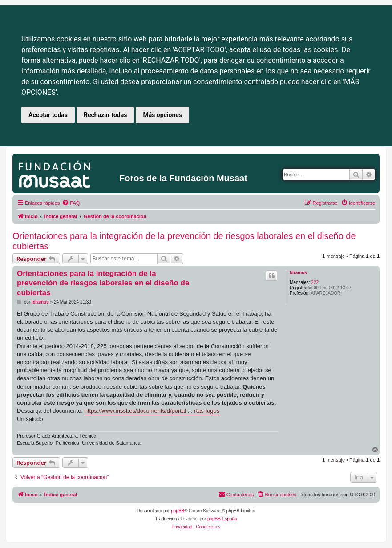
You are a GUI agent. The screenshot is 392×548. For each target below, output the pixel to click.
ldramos (298, 273)
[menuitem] (71, 203)
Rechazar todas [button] (105, 115)
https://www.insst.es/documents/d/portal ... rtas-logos (152, 411)
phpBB (178, 511)
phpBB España (222, 519)
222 (315, 282)
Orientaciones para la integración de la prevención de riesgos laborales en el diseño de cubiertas (184, 241)
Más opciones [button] (162, 115)
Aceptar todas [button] (48, 115)
